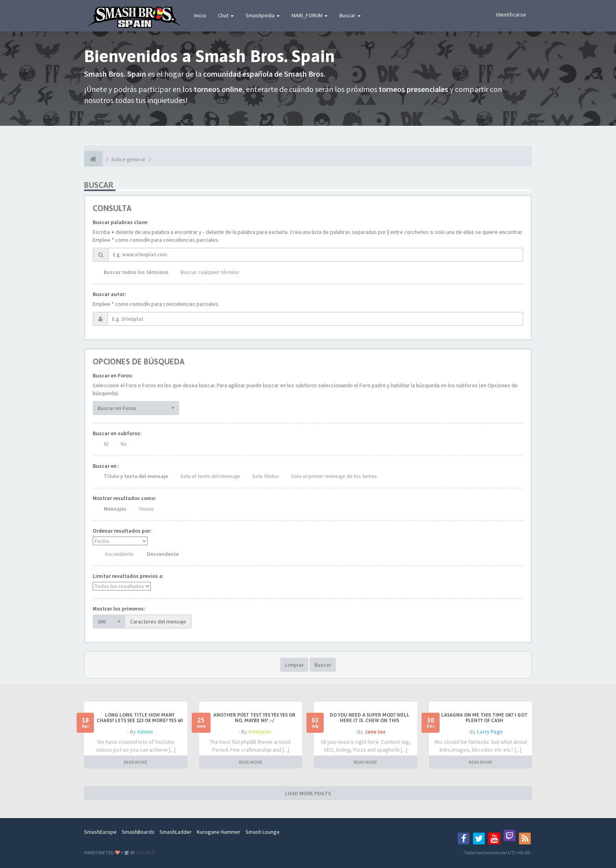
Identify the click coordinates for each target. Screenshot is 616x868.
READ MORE (136, 762)
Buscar (350, 15)
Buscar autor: (109, 294)
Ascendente (119, 554)
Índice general (128, 159)
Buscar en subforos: (117, 433)
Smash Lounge (263, 832)
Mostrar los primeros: (119, 609)
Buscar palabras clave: (121, 222)
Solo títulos (266, 476)
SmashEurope (100, 832)
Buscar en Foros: (113, 375)
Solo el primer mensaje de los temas (334, 476)
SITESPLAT (145, 852)
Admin (145, 732)
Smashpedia (263, 15)
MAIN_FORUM (310, 15)
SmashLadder (176, 832)
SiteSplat (260, 732)
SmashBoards (138, 832)
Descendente (163, 554)
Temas (146, 509)
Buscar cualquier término (210, 272)
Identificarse (511, 15)
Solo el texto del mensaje (210, 476)
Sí (106, 444)
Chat (226, 15)
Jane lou (375, 732)
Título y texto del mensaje (136, 476)
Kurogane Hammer (219, 832)
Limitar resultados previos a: (128, 576)
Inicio (200, 15)
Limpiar (294, 665)
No (124, 444)
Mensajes (115, 509)
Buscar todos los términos (136, 272)
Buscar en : (106, 466)
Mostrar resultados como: (125, 498)
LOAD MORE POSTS (308, 793)
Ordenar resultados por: (122, 531)
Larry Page (490, 732)
